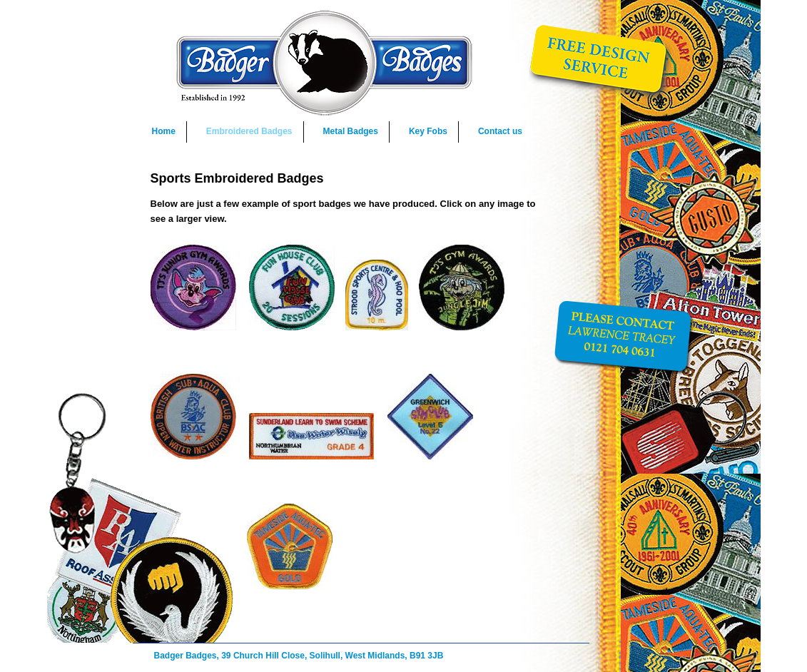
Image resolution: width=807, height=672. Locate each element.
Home (164, 131)
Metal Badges (351, 131)
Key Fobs (428, 131)
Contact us (500, 131)
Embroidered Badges (249, 131)
